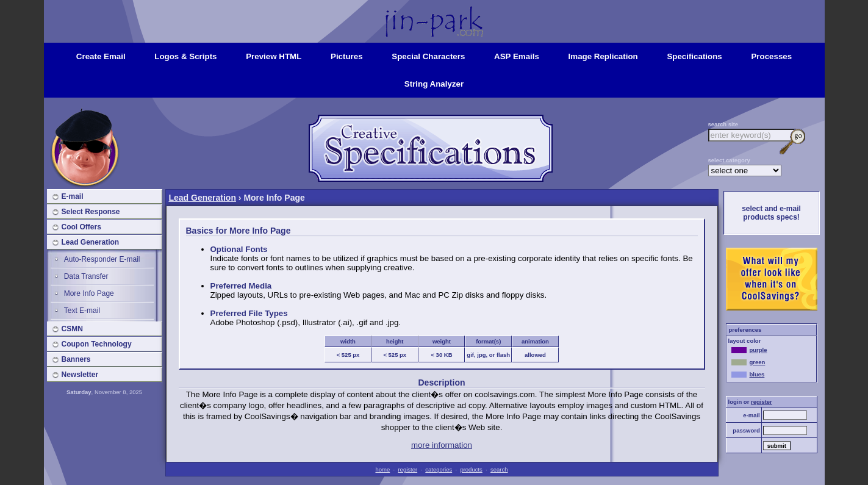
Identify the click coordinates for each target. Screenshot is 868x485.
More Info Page (89, 293)
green (748, 362)
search (499, 469)
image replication (603, 56)
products (471, 469)
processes (771, 56)
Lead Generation (203, 198)
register (407, 469)
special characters (428, 56)
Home (434, 11)
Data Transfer (86, 276)
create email (101, 56)
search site (723, 124)
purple (749, 350)
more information (442, 445)
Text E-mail (82, 311)
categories (439, 469)
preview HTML (274, 56)
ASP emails (517, 56)
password (746, 430)
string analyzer (434, 84)
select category (729, 160)
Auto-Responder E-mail (102, 259)
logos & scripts (185, 56)
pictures (347, 56)
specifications (694, 56)
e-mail (751, 415)
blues (748, 374)
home (382, 469)
